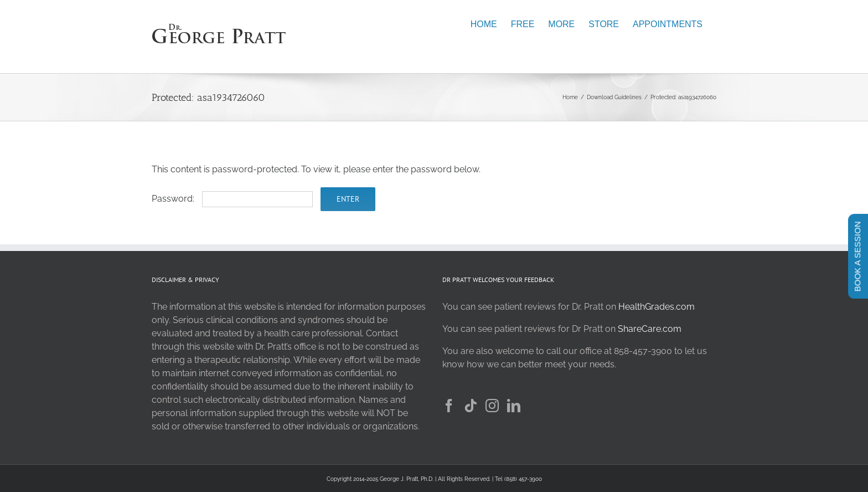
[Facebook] (449, 406)
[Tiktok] (471, 406)
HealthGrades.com (657, 307)
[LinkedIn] (514, 406)
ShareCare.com (650, 329)
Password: (232, 199)
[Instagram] (492, 406)
